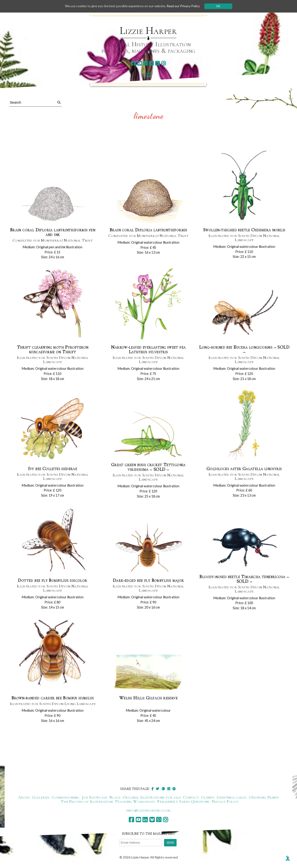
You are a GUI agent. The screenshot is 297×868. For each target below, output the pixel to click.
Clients (208, 797)
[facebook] (133, 63)
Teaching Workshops (135, 802)
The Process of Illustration (87, 802)
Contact (191, 797)
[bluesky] (151, 63)
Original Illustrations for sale (152, 797)
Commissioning (66, 797)
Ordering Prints (264, 797)
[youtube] (139, 63)
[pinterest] (157, 63)
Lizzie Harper (148, 31)
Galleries (41, 797)
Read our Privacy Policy (186, 6)
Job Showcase (94, 797)
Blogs (115, 797)
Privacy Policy (225, 802)
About (24, 797)
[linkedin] (145, 63)
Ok (221, 6)
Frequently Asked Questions (183, 802)
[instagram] (163, 63)
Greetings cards (232, 797)
